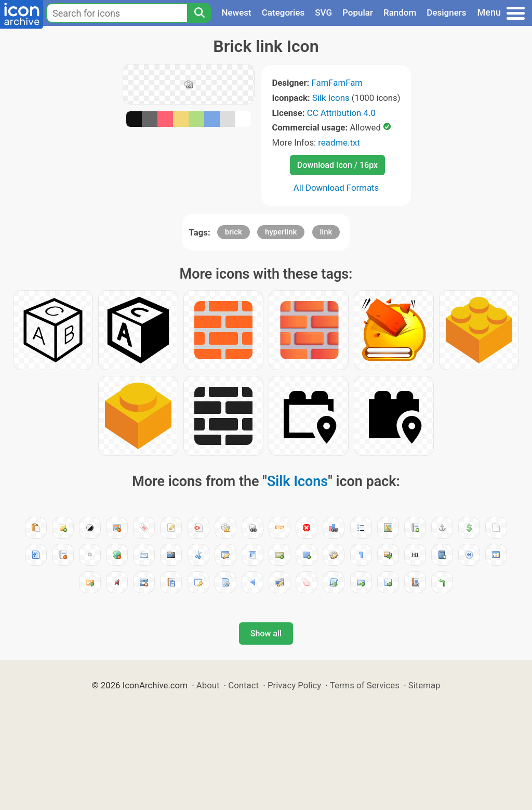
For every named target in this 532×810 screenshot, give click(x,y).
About (208, 685)
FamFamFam (337, 83)
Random (400, 12)
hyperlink (281, 232)
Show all (266, 633)
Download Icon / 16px (337, 165)
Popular (358, 12)
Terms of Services (365, 685)
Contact (243, 685)
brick (234, 232)
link (326, 232)
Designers (446, 12)
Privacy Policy (294, 685)
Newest (236, 12)
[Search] (199, 13)
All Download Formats (336, 188)
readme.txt (339, 142)
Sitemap (424, 685)
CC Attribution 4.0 (341, 113)
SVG (323, 12)
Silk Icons (331, 98)
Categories (283, 12)
